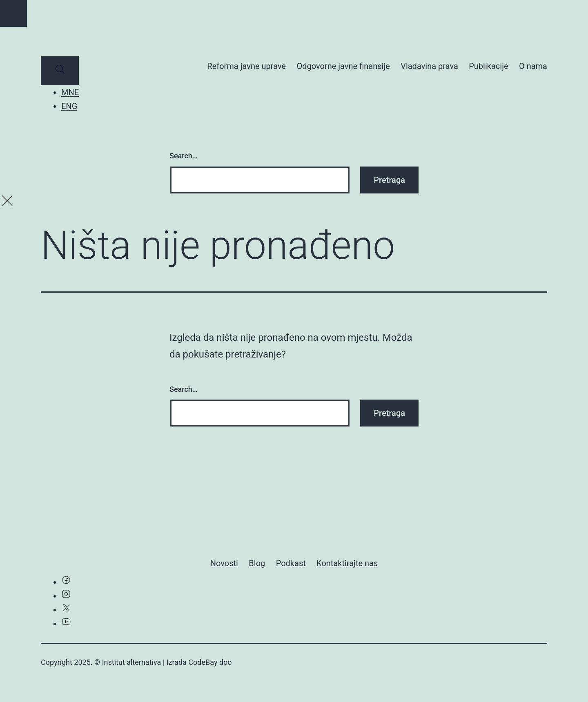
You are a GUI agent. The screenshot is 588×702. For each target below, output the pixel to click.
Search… (184, 156)
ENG (69, 106)
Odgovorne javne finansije (343, 66)
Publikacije (488, 66)
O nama (533, 66)
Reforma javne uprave (246, 66)
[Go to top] (13, 13)
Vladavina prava (429, 66)
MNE (70, 92)
